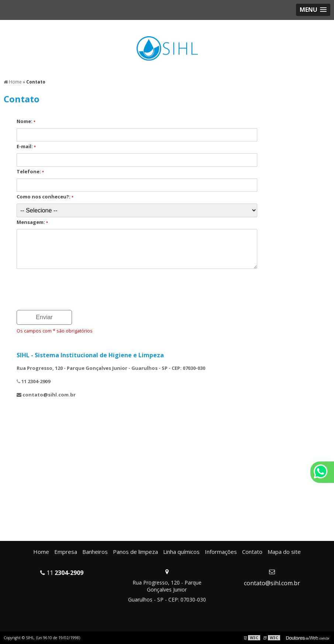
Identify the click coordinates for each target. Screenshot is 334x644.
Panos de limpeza (135, 552)
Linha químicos (181, 552)
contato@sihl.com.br (272, 583)
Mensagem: (32, 222)
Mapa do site (284, 552)
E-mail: (26, 146)
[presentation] (61, 287)
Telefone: (30, 171)
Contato (252, 552)
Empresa (66, 552)
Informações (221, 552)
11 (62, 573)
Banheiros (95, 552)
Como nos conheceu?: (45, 197)
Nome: (26, 121)
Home (41, 552)
